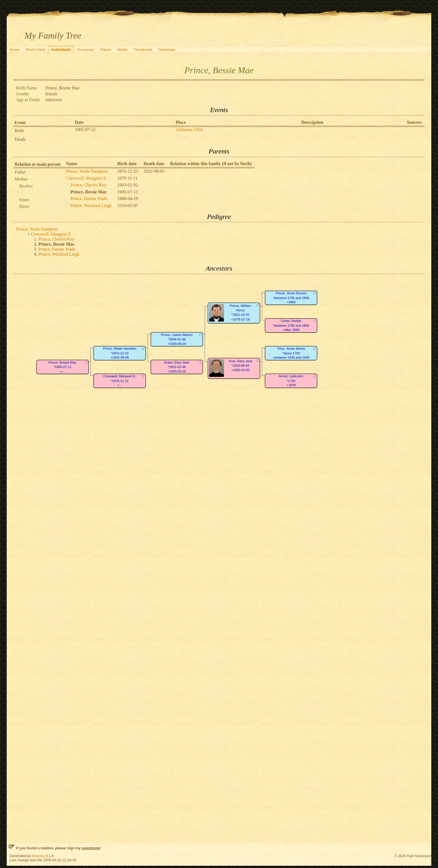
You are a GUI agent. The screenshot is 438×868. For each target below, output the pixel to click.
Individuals (61, 50)
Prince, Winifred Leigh (91, 206)
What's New (35, 50)
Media (122, 50)
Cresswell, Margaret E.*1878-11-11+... (119, 381)
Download (167, 50)
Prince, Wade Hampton (87, 171)
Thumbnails (143, 50)
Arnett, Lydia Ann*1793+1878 (291, 381)
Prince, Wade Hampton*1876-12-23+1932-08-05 (120, 353)
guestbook (91, 848)
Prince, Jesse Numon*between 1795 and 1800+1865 (291, 298)
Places (106, 50)
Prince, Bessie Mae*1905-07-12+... (62, 367)
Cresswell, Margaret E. (87, 178)
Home (15, 50)
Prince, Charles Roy (89, 185)
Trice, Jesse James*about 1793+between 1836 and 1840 (291, 353)
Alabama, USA (189, 130)
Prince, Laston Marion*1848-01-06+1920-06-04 (177, 339)
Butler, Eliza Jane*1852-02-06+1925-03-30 (177, 367)
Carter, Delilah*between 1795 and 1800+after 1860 (291, 325)
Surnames (86, 50)
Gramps (39, 856)
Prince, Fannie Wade (89, 199)
